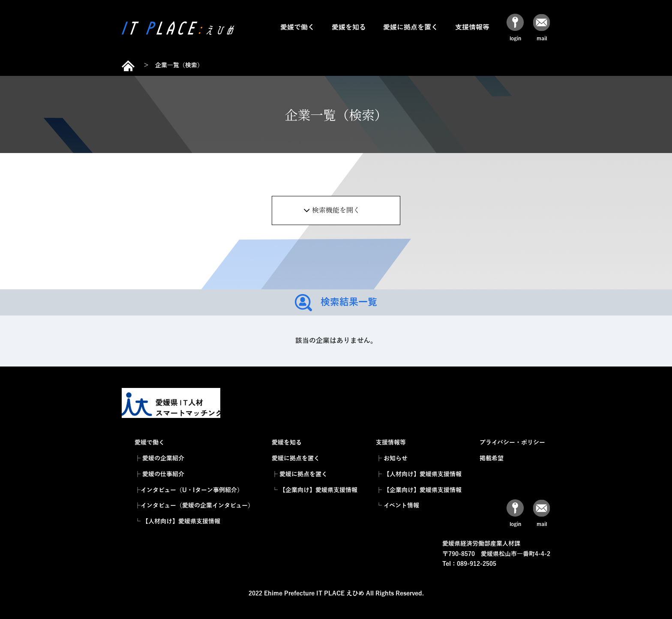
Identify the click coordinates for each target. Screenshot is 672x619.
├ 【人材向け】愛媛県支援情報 (419, 474)
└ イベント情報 (397, 506)
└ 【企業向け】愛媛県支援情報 (315, 490)
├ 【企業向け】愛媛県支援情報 (419, 490)
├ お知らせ (392, 458)
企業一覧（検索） (179, 65)
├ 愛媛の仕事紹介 (159, 474)
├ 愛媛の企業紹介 (159, 458)
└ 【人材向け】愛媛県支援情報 (177, 521)
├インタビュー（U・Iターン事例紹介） (189, 490)
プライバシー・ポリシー (512, 443)
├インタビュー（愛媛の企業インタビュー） (194, 506)
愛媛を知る (349, 27)
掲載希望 (492, 458)
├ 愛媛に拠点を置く (300, 474)
